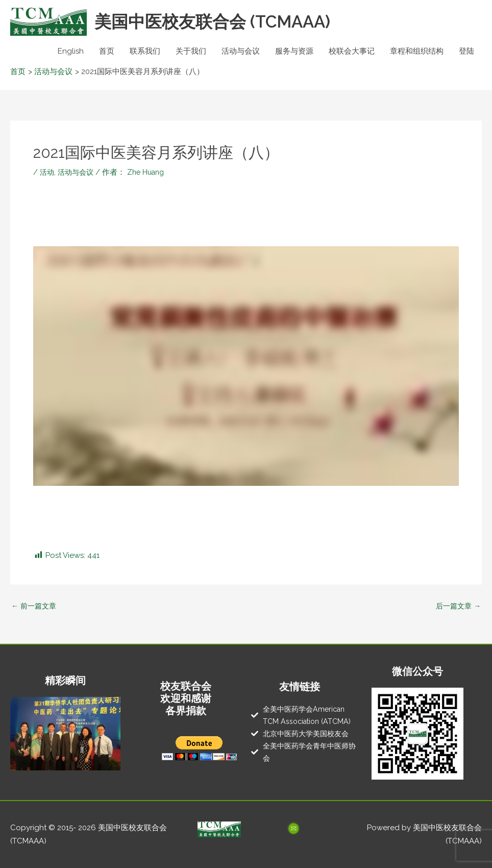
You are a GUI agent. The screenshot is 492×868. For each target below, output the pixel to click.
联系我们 (145, 51)
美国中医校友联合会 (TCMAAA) (220, 22)
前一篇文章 (35, 606)
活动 (47, 172)
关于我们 (191, 51)
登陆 (466, 51)
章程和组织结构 (417, 51)
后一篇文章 (457, 606)
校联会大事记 (352, 51)
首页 (107, 51)
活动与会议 (241, 51)
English (71, 51)
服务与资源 (294, 51)
